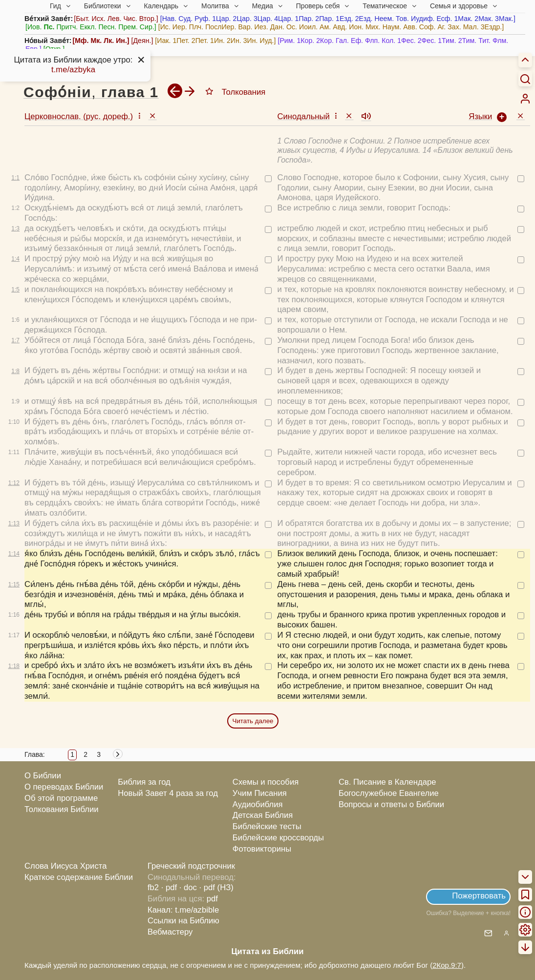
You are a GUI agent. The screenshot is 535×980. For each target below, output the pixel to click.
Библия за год (144, 782)
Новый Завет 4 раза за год (168, 793)
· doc (188, 887)
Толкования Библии (62, 809)
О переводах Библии (64, 787)
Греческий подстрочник (191, 866)
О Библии (43, 776)
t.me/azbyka (73, 70)
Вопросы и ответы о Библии (391, 804)
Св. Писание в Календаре (387, 782)
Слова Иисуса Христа (65, 866)
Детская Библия (263, 815)
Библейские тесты (267, 826)
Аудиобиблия (258, 804)
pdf (212, 899)
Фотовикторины (262, 849)
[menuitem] (525, 99)
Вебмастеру (170, 932)
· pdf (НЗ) (216, 887)
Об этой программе (61, 798)
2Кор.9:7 (447, 965)
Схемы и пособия (266, 782)
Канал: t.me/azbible (183, 910)
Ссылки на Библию (183, 921)
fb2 (153, 887)
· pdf (169, 887)
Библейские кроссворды (278, 838)
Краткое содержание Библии (79, 877)
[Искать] (525, 79)
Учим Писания (260, 793)
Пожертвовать (479, 896)
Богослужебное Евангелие (389, 793)
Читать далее (253, 721)
